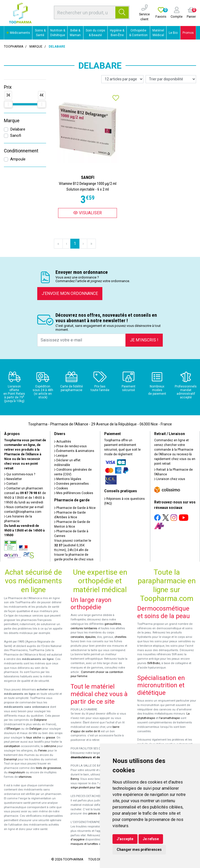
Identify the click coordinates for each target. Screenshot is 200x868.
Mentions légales (68, 479)
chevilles (120, 637)
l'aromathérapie (169, 718)
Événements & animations (74, 451)
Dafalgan (36, 729)
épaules (90, 637)
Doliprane (40, 720)
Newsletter (13, 479)
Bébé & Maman (75, 33)
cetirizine (50, 746)
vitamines (25, 777)
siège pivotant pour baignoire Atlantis (95, 788)
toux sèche (34, 738)
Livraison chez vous (170, 479)
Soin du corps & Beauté (95, 33)
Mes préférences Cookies (74, 493)
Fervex (43, 751)
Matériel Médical (158, 33)
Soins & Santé (40, 33)
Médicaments (18, 33)
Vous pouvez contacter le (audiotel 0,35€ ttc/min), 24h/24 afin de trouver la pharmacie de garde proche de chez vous (74, 550)
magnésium (17, 772)
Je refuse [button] (151, 839)
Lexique (61, 456)
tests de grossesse (48, 768)
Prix (8, 87)
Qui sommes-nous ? (20, 474)
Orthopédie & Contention (138, 33)
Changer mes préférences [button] (139, 850)
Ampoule (18, 159)
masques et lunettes (84, 844)
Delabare (18, 129)
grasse (50, 738)
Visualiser (87, 213)
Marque (36, 47)
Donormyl (10, 759)
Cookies (61, 488)
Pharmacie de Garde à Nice (75, 508)
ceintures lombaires (84, 628)
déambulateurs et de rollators (92, 757)
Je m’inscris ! (144, 340)
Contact (11, 484)
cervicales (77, 637)
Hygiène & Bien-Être (117, 33)
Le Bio (173, 33)
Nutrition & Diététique (58, 33)
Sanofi (16, 135)
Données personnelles (71, 484)
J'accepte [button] (125, 839)
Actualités (63, 442)
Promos (188, 33)
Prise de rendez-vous (70, 446)
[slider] (8, 104)
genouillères (113, 624)
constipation (12, 746)
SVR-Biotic (154, 663)
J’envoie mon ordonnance (70, 293)
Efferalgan (13, 729)
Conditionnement (21, 151)
